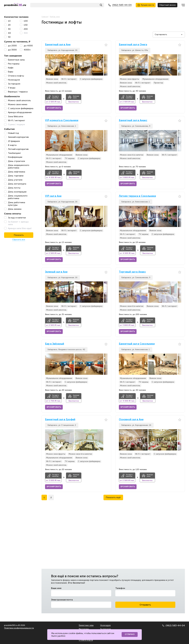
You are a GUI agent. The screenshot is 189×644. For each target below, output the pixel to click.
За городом (105, 629)
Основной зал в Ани (131, 420)
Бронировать (54, 108)
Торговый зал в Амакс (132, 272)
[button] (106, 65)
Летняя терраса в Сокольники (137, 196)
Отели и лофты (86, 640)
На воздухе (105, 625)
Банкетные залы (86, 625)
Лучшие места (146, 5)
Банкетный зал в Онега (133, 45)
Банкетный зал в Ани (58, 45)
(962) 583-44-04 (174, 625)
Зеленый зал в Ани (56, 272)
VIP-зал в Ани (53, 196)
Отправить (145, 605)
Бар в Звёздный (55, 344)
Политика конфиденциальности (19, 628)
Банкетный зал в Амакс (133, 120)
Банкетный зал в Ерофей (60, 420)
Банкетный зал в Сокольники (137, 344)
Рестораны (84, 629)
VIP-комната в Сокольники (62, 120)
